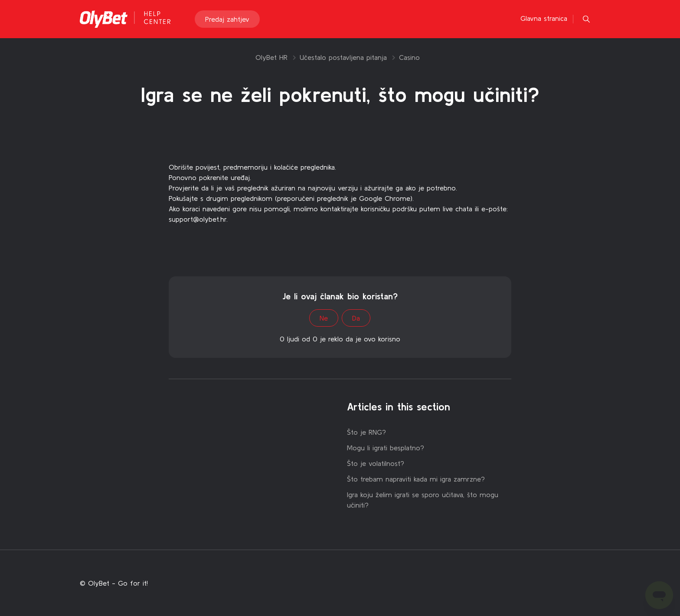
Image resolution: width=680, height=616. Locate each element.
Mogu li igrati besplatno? (386, 448)
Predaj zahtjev (227, 19)
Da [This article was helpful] (356, 318)
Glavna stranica (544, 18)
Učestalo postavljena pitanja (343, 57)
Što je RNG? (366, 432)
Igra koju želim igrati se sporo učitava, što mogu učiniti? (423, 500)
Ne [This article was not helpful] (324, 318)
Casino (409, 57)
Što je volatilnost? (376, 463)
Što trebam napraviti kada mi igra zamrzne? (416, 479)
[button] (586, 19)
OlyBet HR (271, 57)
